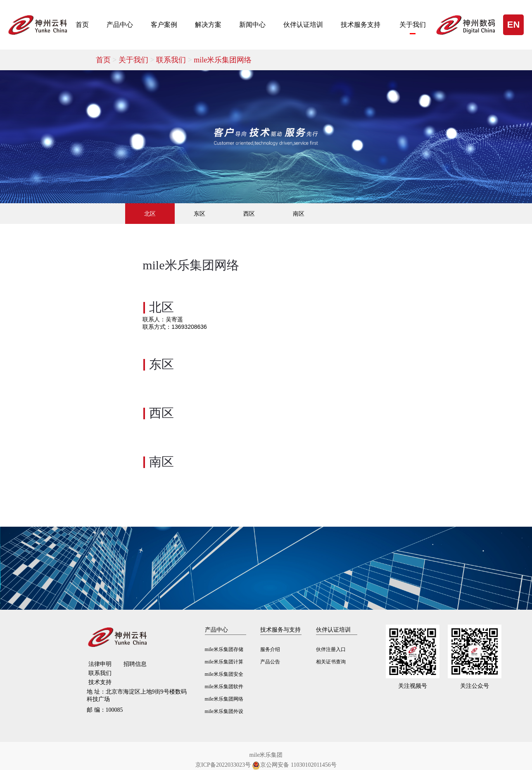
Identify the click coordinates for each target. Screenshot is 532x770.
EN (514, 25)
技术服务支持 (361, 25)
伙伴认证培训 (303, 25)
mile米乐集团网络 (223, 60)
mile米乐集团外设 (224, 711)
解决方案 (208, 25)
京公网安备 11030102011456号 (294, 765)
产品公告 (270, 662)
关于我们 (413, 25)
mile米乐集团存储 (224, 649)
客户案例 (164, 25)
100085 (105, 710)
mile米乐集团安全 (224, 674)
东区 (199, 214)
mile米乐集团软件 (224, 687)
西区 (249, 214)
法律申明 (100, 664)
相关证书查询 (331, 662)
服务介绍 (270, 649)
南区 (299, 214)
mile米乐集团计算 (224, 662)
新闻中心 (252, 25)
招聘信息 (135, 664)
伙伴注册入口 (331, 649)
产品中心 (120, 25)
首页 (82, 25)
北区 (150, 214)
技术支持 (100, 682)
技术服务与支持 (280, 630)
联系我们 (175, 60)
